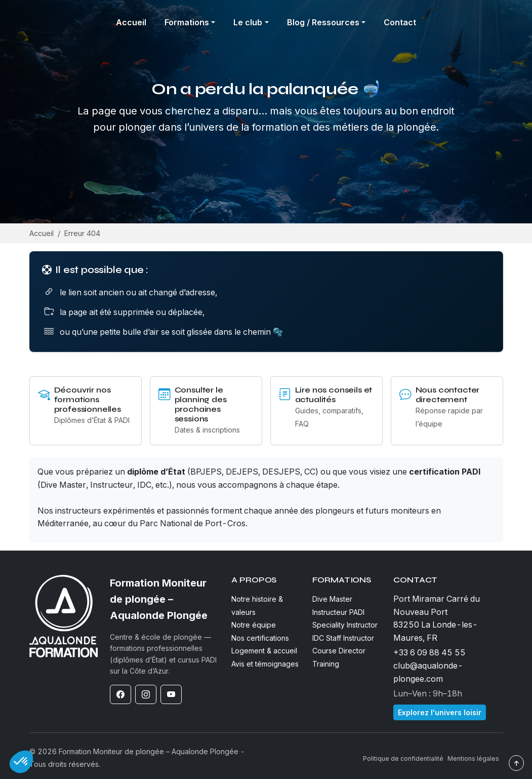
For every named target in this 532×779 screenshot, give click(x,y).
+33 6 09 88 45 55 (429, 652)
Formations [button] (187, 22)
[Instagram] (146, 694)
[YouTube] (171, 694)
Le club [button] (248, 22)
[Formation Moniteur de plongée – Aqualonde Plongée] (165, 599)
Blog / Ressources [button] (323, 22)
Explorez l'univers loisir (440, 712)
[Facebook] (120, 694)
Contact (400, 22)
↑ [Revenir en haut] (516, 763)
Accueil (131, 22)
